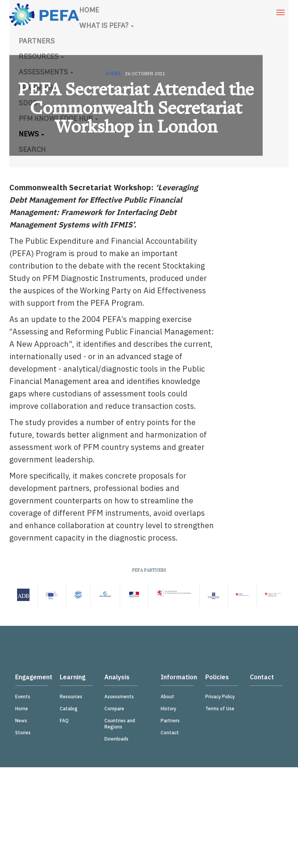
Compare (114, 709)
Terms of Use (220, 709)
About (167, 697)
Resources (71, 697)
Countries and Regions (120, 724)
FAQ (64, 721)
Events (23, 697)
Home (89, 11)
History (168, 709)
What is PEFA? (107, 26)
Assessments (119, 697)
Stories (23, 733)
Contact (170, 733)
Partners (37, 42)
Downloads (116, 739)
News (21, 721)
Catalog (69, 709)
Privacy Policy (220, 697)
